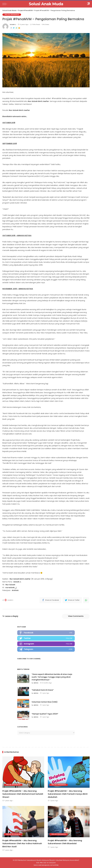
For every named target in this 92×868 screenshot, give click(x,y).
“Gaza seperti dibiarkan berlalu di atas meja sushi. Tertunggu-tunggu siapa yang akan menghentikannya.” (53, 677)
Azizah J (13, 25)
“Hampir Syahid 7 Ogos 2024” (46, 714)
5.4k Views (46, 25)
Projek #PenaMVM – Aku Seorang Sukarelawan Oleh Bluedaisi (65, 842)
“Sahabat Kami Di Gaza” (43, 690)
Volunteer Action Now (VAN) (45, 702)
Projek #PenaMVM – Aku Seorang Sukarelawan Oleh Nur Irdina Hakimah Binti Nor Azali (22, 843)
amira (36, 683)
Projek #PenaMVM (12, 15)
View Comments (75, 616)
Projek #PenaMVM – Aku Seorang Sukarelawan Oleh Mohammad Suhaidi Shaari (23, 794)
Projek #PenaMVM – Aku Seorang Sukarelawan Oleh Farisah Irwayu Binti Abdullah (68, 794)
